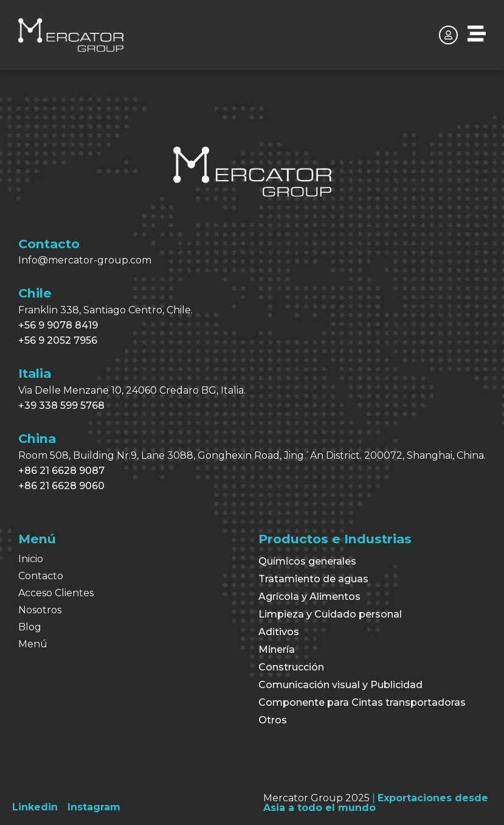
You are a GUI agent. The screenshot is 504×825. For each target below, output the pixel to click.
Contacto (41, 576)
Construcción (291, 667)
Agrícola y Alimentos (309, 597)
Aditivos (279, 632)
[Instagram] (94, 807)
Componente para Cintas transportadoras (362, 702)
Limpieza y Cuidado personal (330, 614)
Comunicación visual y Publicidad (340, 685)
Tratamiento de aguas (313, 579)
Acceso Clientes (56, 593)
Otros (273, 720)
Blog (30, 627)
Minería (277, 649)
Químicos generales (307, 561)
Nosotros (40, 610)
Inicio (31, 559)
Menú (33, 644)
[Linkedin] (35, 807)
